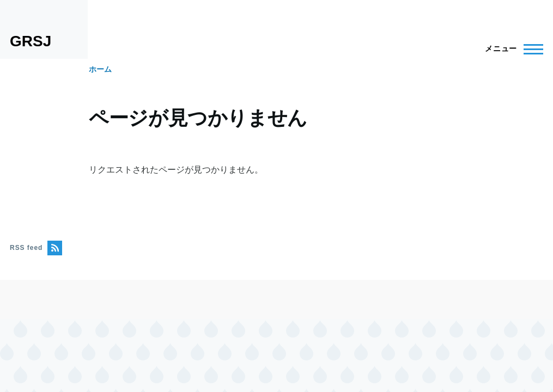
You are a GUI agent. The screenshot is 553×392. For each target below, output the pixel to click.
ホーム (100, 69)
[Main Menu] (511, 49)
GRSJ (31, 41)
